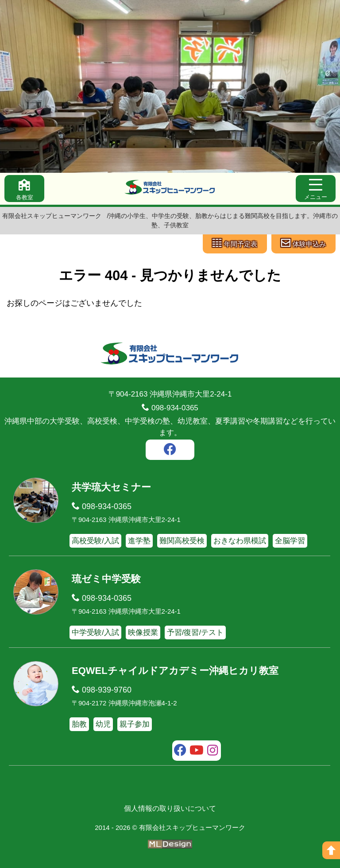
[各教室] (24, 189)
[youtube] (197, 751)
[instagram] (213, 751)
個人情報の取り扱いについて (170, 808)
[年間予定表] (235, 244)
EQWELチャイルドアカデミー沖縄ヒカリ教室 (175, 671)
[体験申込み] (303, 244)
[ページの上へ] (331, 850)
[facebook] (170, 451)
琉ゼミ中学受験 (106, 579)
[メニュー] (316, 189)
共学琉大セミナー (111, 487)
